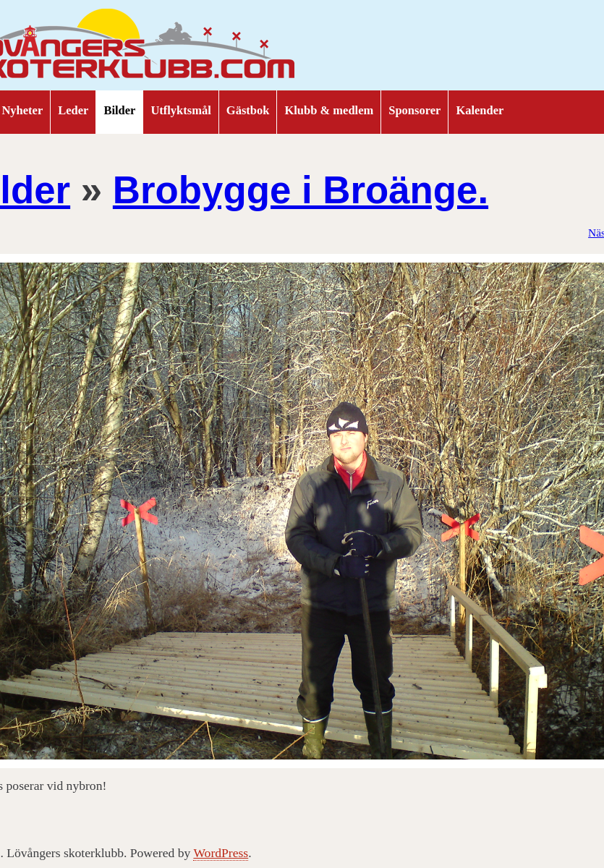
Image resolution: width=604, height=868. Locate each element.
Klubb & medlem (329, 110)
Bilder (119, 110)
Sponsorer (414, 110)
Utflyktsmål (180, 110)
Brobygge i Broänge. (301, 190)
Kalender (480, 110)
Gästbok (248, 110)
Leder (73, 110)
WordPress (221, 853)
